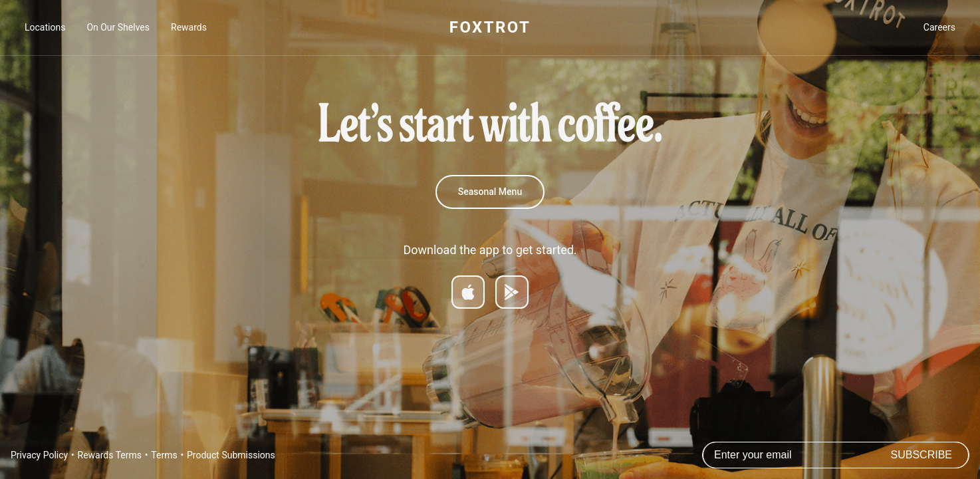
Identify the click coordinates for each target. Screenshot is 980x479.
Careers (939, 27)
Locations (45, 27)
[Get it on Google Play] (512, 292)
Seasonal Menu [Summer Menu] (490, 192)
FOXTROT (490, 27)
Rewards (189, 27)
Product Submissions (231, 455)
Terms (164, 455)
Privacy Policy (39, 455)
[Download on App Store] (468, 292)
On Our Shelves (118, 27)
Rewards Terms (110, 455)
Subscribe (921, 455)
